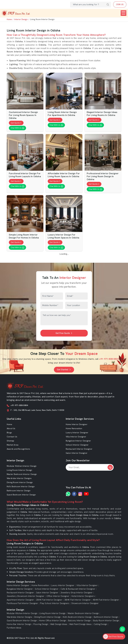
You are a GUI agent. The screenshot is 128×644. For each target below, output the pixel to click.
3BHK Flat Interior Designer (78, 600)
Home (9, 19)
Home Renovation (74, 428)
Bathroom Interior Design (19, 491)
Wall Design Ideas (59, 624)
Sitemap (10, 441)
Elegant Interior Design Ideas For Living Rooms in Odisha (102, 114)
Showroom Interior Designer (85, 603)
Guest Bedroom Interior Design (21, 495)
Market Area (13, 445)
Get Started (64, 370)
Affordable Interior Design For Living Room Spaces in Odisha (64, 175)
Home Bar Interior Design (19, 624)
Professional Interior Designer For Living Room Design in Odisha (103, 176)
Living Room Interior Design (19, 470)
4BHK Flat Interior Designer (106, 600)
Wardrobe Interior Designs (19, 478)
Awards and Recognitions (18, 449)
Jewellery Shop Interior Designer (76, 593)
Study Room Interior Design (106, 621)
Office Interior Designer (58, 596)
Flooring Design (41, 624)
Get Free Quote (64, 333)
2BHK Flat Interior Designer (49, 600)
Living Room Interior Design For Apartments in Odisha (62, 114)
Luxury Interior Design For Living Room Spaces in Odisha (63, 236)
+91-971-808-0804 (109, 359)
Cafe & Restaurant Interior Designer (78, 589)
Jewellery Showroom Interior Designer (26, 596)
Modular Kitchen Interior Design (22, 466)
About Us (11, 428)
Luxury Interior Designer (77, 433)
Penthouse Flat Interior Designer (22, 603)
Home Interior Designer (77, 424)
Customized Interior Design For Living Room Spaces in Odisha (23, 115)
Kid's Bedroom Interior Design (21, 486)
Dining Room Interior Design (20, 482)
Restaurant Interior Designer (79, 449)
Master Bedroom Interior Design (22, 474)
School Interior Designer (77, 445)
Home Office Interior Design (53, 621)
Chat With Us (17, 128)
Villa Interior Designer (76, 437)
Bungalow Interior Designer (78, 441)
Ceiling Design (100, 624)
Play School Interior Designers (55, 603)
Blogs (9, 433)
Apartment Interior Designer (20, 600)
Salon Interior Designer (77, 453)
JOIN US (120, 4)
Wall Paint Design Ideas (80, 624)
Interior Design (21, 19)
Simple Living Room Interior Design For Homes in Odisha (24, 236)
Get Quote (16, 123)
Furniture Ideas (14, 628)
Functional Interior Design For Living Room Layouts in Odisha (25, 175)
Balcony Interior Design (79, 621)
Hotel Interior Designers (83, 596)
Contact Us (12, 437)
